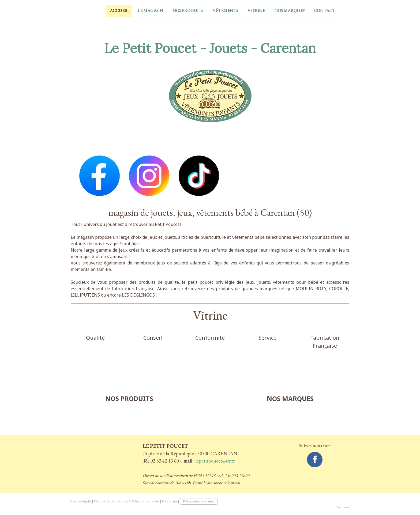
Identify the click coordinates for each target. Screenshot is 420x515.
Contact (312, 10)
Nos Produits (176, 10)
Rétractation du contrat (199, 501)
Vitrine (244, 10)
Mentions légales (80, 501)
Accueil (107, 10)
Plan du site (170, 501)
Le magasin (138, 10)
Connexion (343, 507)
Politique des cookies (146, 501)
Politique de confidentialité (112, 501)
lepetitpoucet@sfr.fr (215, 461)
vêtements (213, 10)
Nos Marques (277, 10)
